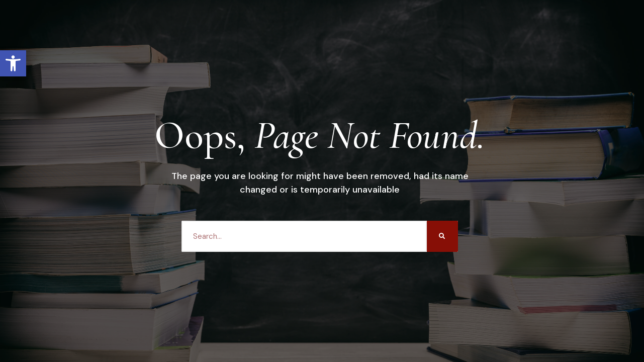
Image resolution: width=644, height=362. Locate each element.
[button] (13, 63)
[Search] (442, 236)
